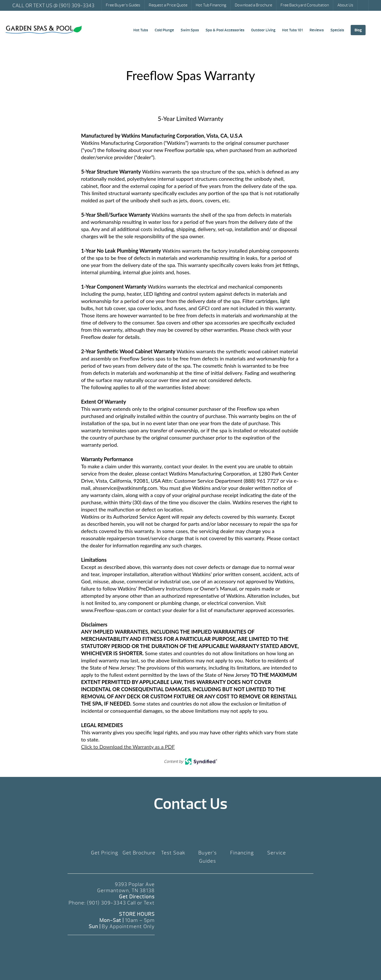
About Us (345, 5)
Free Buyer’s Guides (123, 5)
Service (277, 853)
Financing (242, 853)
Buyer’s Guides (208, 857)
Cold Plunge (164, 30)
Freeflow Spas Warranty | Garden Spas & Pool (44, 30)
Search (364, 5)
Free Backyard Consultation (305, 5)
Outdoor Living (263, 30)
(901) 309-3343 (106, 903)
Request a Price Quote (168, 5)
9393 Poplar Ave (135, 884)
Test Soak (173, 853)
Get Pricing (105, 853)
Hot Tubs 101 (292, 30)
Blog (358, 30)
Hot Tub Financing (211, 5)
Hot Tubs (141, 30)
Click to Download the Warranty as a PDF (128, 747)
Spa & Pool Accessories (225, 30)
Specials (337, 30)
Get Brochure (139, 853)
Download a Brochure (253, 5)
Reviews (317, 30)
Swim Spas (190, 30)
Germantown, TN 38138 (126, 891)
